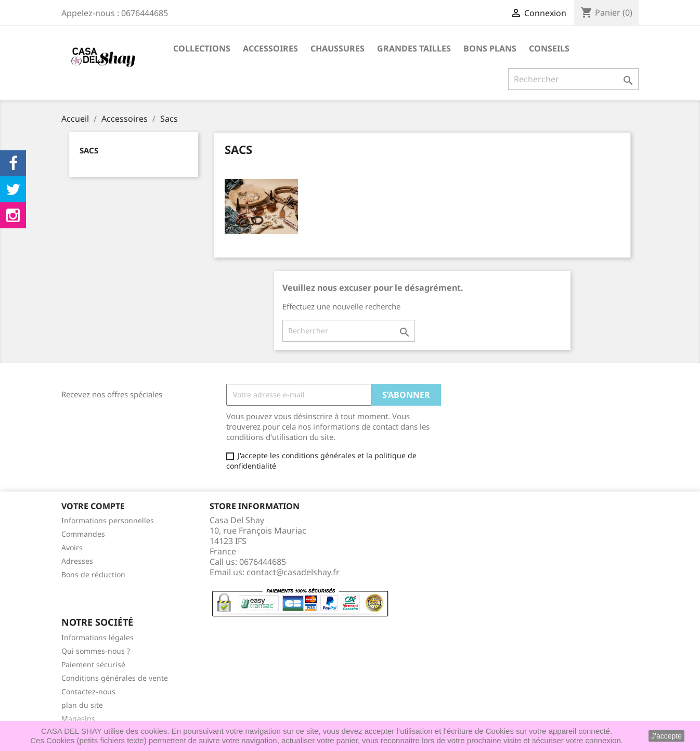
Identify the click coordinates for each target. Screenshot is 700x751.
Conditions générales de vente (115, 678)
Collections (202, 48)
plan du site (82, 705)
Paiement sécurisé (93, 664)
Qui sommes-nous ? (96, 651)
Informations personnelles (108, 520)
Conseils (549, 48)
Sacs (89, 150)
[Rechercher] (573, 79)
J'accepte (666, 736)
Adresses (77, 561)
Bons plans (490, 48)
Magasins (78, 718)
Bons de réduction (93, 574)
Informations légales (98, 637)
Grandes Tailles (414, 48)
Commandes (83, 534)
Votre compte (93, 506)
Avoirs (72, 547)
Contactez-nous (88, 691)
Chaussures (338, 48)
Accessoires (270, 48)
